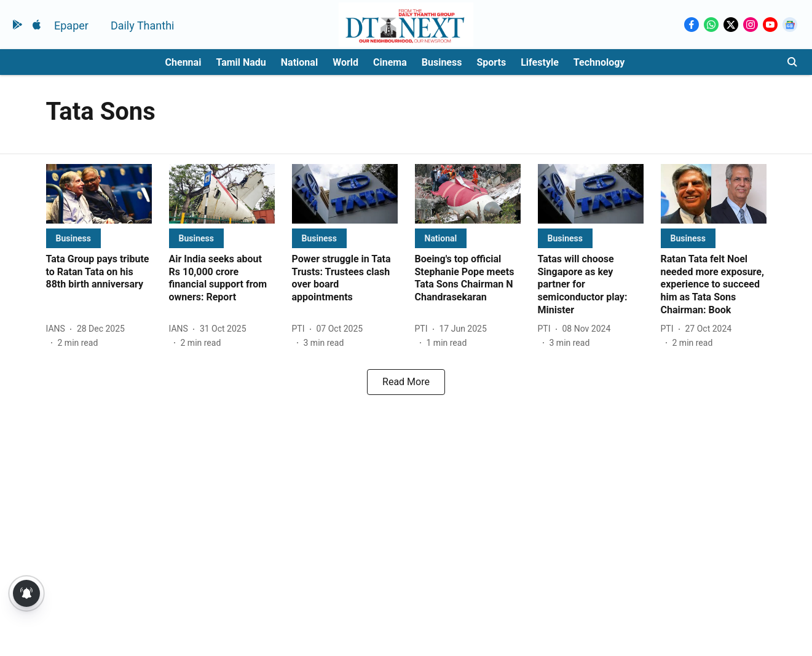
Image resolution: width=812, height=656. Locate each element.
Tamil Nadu (241, 62)
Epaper (71, 25)
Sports (491, 62)
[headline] (99, 272)
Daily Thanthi (143, 25)
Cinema (390, 62)
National (299, 62)
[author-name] (58, 329)
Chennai (183, 62)
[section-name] (73, 238)
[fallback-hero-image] (99, 194)
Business (442, 62)
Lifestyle (540, 62)
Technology (599, 62)
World (345, 62)
